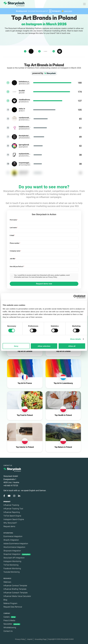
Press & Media (9, 620)
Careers (10, 617)
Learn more (68, 11)
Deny (16, 346)
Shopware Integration (12, 551)
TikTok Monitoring (11, 565)
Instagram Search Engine (14, 519)
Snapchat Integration (17, 554)
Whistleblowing (10, 628)
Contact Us (8, 631)
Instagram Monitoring (12, 561)
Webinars (7, 582)
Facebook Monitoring (12, 568)
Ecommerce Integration (13, 536)
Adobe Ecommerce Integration (16, 544)
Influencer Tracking (11, 505)
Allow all (72, 346)
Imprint (30, 639)
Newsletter (12, 624)
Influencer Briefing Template (15, 589)
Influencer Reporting (12, 512)
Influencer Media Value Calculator (17, 596)
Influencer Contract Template (15, 586)
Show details (76, 339)
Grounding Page (41, 639)
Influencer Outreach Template (15, 593)
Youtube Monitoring (12, 572)
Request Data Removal (13, 607)
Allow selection (44, 346)
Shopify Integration (11, 540)
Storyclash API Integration (14, 558)
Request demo (9, 526)
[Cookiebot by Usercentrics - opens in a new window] (75, 297)
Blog (5, 600)
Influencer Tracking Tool (13, 509)
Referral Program (10, 603)
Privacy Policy (20, 639)
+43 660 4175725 (11, 486)
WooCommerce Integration (14, 547)
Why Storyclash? (10, 523)
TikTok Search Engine (12, 516)
